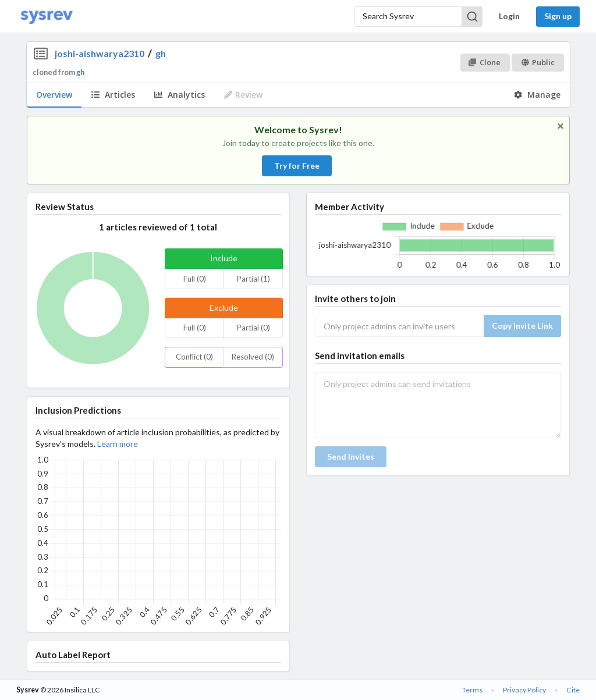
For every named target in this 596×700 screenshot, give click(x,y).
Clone (485, 62)
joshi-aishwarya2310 (100, 53)
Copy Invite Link (522, 326)
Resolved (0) (253, 357)
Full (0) (195, 279)
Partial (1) (253, 279)
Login (509, 16)
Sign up (558, 16)
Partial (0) (253, 328)
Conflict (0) (194, 357)
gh (161, 53)
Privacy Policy (524, 690)
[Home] (47, 17)
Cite (573, 690)
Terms (472, 690)
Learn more (118, 444)
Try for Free (297, 166)
